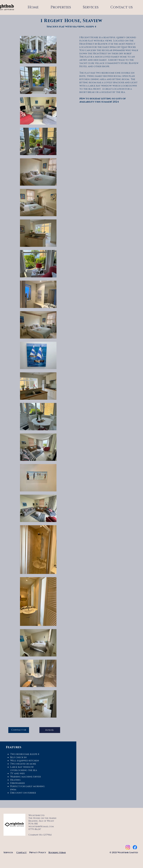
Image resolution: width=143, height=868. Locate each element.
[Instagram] (128, 847)
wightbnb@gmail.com (41, 827)
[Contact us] (19, 730)
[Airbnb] (50, 730)
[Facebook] (135, 847)
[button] (91, 7)
